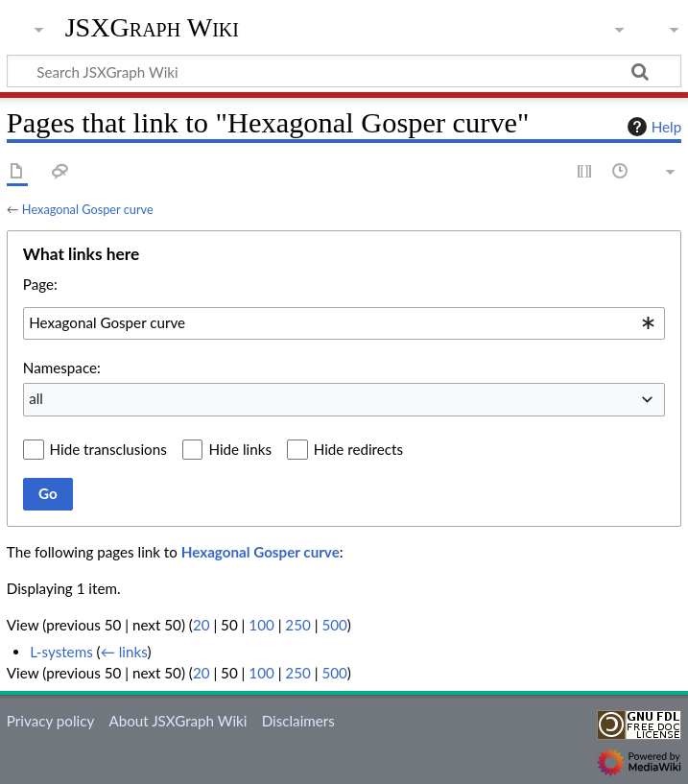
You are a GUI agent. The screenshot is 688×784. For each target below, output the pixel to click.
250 (297, 625)
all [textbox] (36, 398)
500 (334, 625)
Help (652, 127)
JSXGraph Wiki (152, 28)
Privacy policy (50, 721)
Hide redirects (358, 449)
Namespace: (62, 368)
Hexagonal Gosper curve (88, 209)
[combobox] (344, 323)
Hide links (240, 449)
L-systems (61, 652)
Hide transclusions (108, 449)
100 (261, 625)
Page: (40, 284)
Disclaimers (298, 721)
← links (124, 652)
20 (202, 625)
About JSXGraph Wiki (178, 721)
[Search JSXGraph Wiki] (344, 71)
